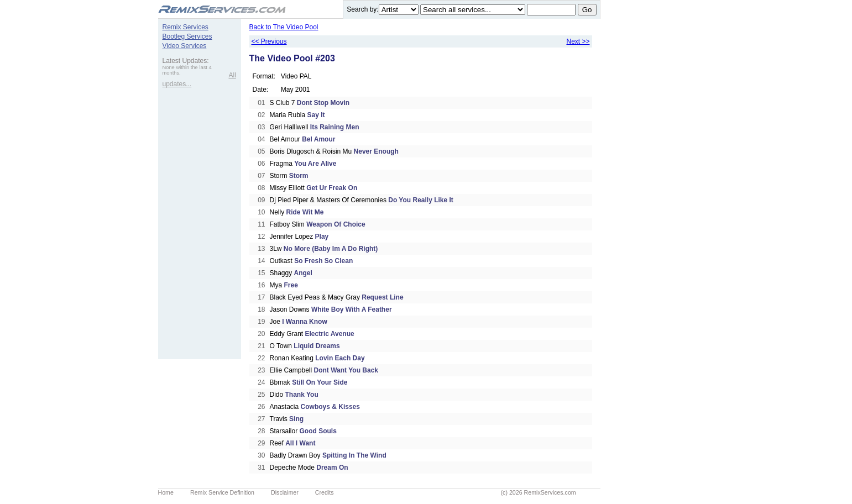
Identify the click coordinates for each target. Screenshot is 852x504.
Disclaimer (285, 492)
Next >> (578, 41)
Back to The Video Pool (284, 27)
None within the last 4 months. (187, 70)
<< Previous (269, 41)
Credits (325, 492)
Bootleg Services (187, 36)
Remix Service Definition (222, 492)
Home (166, 492)
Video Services (185, 46)
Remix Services (185, 27)
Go (587, 10)
